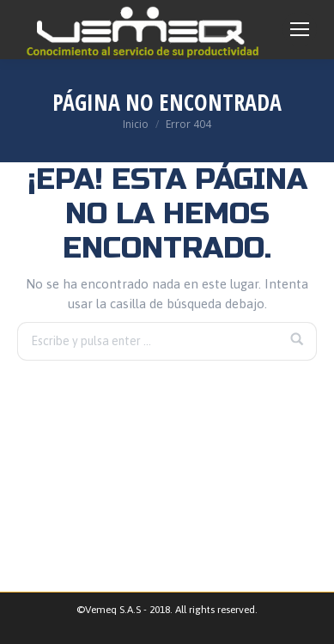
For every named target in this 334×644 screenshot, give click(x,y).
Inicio (136, 124)
